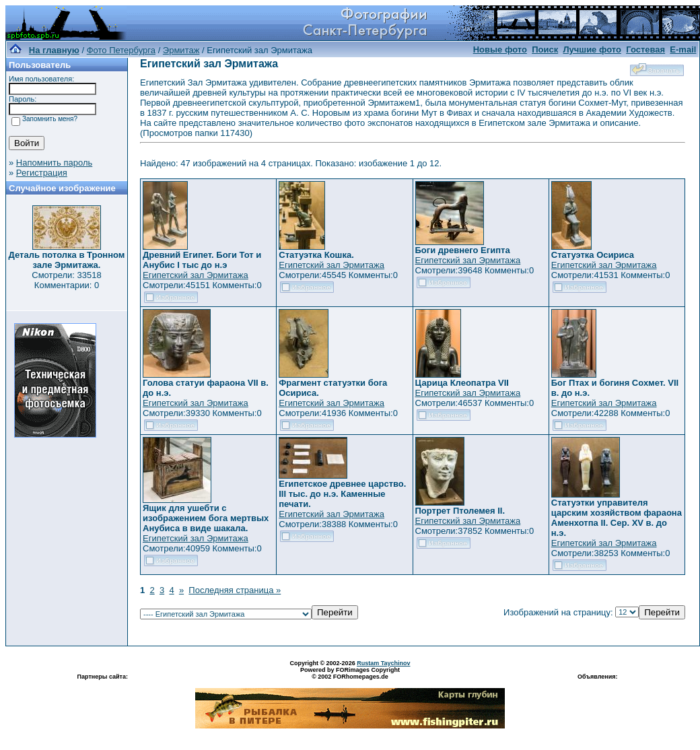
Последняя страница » (235, 590)
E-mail (683, 49)
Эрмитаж (181, 50)
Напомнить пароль (54, 163)
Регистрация (42, 173)
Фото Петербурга (121, 50)
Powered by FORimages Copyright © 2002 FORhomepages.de (350, 673)
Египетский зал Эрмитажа (196, 275)
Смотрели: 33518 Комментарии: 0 (66, 280)
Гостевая (645, 49)
